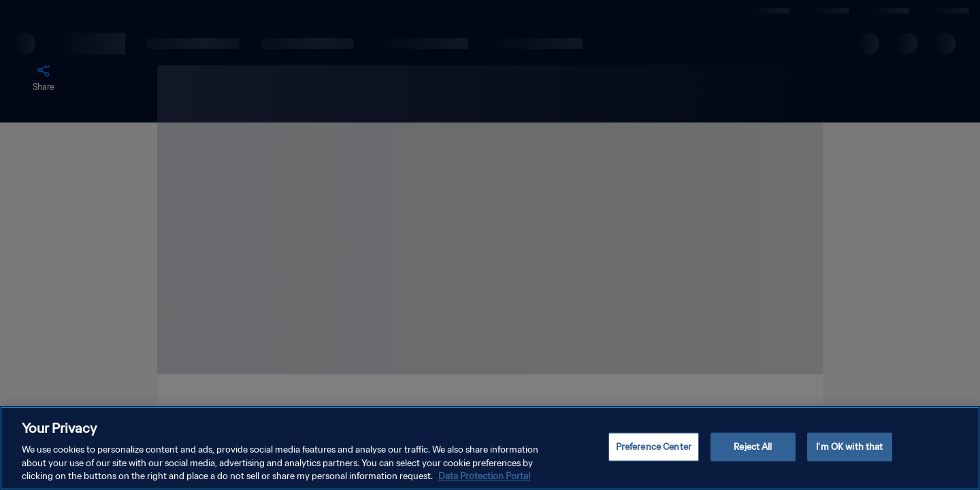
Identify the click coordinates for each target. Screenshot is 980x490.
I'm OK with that (849, 447)
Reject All (753, 447)
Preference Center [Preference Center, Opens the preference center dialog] (654, 447)
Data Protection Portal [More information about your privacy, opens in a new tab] (484, 476)
